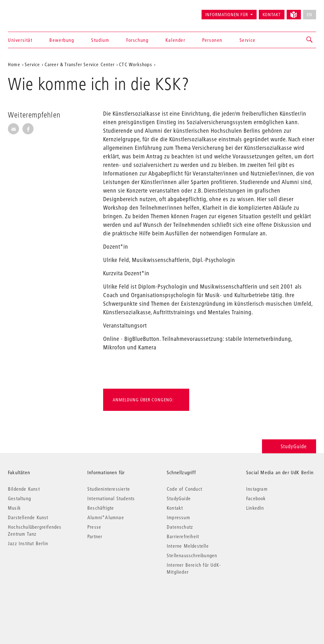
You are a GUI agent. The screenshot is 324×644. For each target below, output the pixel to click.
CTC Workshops (136, 64)
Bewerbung (62, 40)
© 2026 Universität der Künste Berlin (41, 599)
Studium (100, 40)
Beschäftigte (101, 508)
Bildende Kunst (24, 489)
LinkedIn (255, 508)
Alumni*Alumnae (106, 517)
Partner (95, 536)
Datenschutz (180, 527)
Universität (20, 40)
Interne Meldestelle (188, 546)
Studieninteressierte (109, 489)
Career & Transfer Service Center (80, 64)
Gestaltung (19, 498)
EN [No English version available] (310, 15)
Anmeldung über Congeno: (143, 400)
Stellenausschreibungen (192, 555)
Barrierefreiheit (183, 536)
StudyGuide (289, 446)
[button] (310, 40)
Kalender (175, 40)
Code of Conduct (184, 489)
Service (248, 40)
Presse (94, 527)
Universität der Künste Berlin (33, 12)
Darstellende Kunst (28, 517)
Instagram (257, 489)
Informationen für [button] (227, 15)
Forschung (137, 40)
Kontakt (272, 15)
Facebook (256, 498)
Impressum (178, 517)
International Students (111, 498)
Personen (212, 40)
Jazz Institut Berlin (28, 543)
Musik (14, 508)
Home (14, 64)
